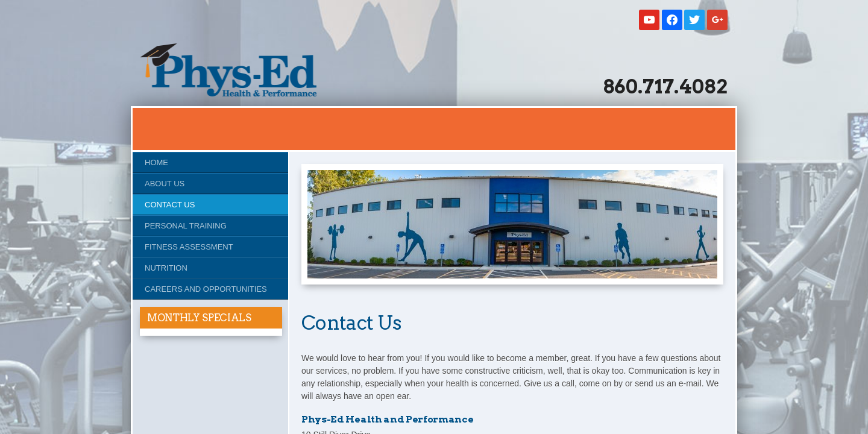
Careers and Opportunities (206, 289)
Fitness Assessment (189, 247)
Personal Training (186, 226)
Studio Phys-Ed (228, 70)
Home (156, 162)
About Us (165, 184)
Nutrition (166, 268)
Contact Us (170, 205)
